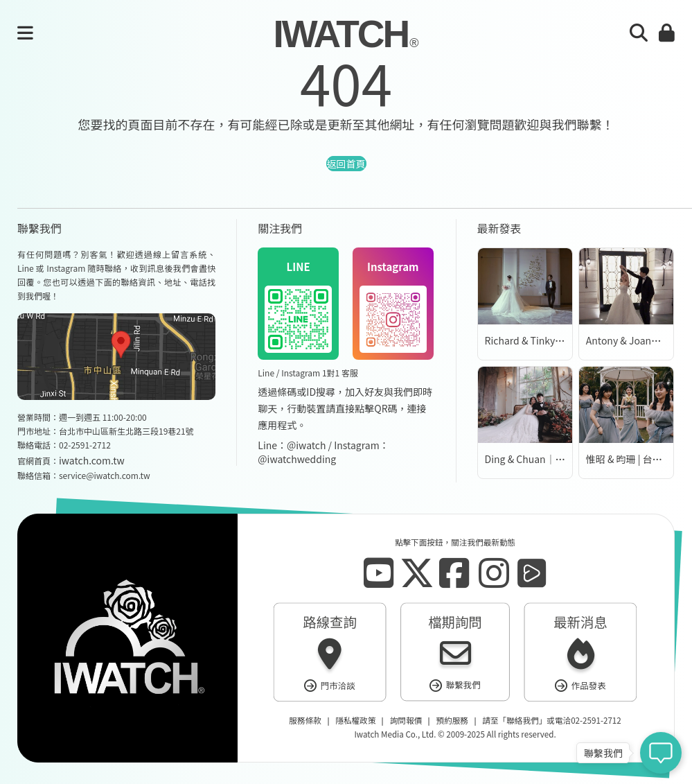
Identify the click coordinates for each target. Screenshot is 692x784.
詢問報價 (406, 721)
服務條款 (305, 721)
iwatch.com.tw (92, 460)
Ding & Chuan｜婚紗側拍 (540, 459)
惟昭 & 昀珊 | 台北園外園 (639, 459)
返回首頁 (346, 164)
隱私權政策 (355, 721)
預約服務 (452, 721)
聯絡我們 (522, 721)
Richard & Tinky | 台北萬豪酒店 (553, 340)
